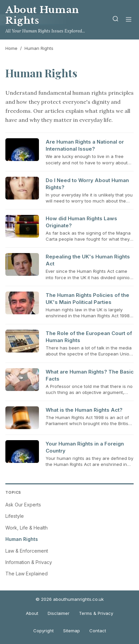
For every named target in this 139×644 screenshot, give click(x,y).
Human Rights (22, 539)
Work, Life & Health (27, 528)
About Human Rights (42, 15)
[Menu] (129, 20)
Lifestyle (15, 516)
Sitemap (72, 631)
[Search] (115, 20)
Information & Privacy (29, 562)
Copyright (43, 631)
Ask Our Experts (23, 505)
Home (11, 48)
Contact (98, 631)
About (32, 613)
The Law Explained (27, 574)
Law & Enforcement (27, 551)
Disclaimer (59, 613)
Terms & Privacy (96, 613)
